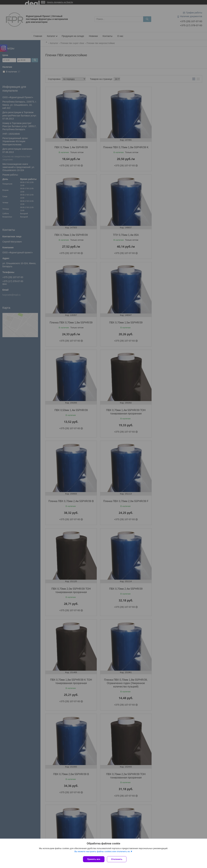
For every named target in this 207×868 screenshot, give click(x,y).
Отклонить (117, 859)
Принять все (94, 859)
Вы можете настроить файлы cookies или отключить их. (102, 852)
